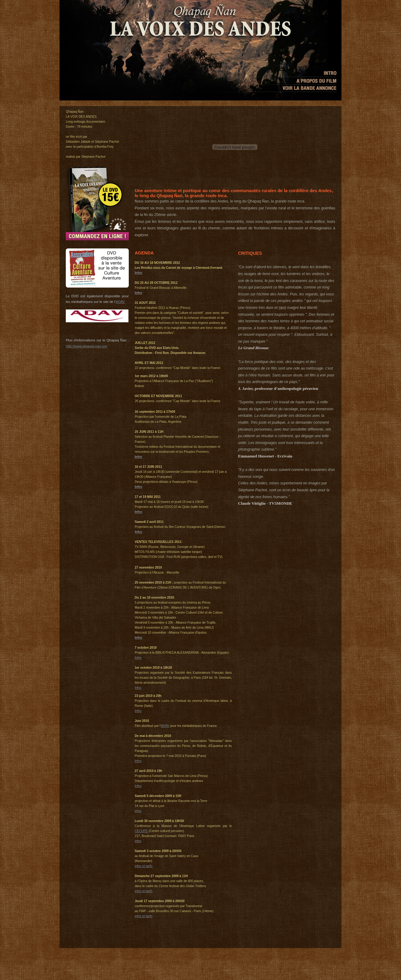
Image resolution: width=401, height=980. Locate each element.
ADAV (120, 302)
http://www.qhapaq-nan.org (86, 346)
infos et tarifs (144, 866)
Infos (138, 273)
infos (138, 811)
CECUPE (141, 831)
